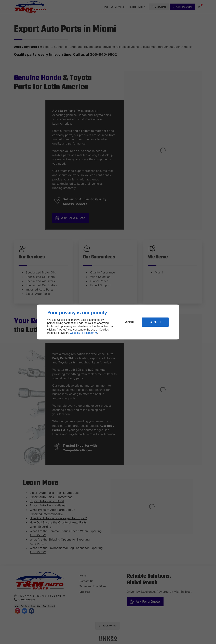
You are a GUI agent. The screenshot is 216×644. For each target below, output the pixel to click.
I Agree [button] (155, 322)
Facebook (88, 333)
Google (74, 333)
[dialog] (108, 322)
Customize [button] (130, 322)
